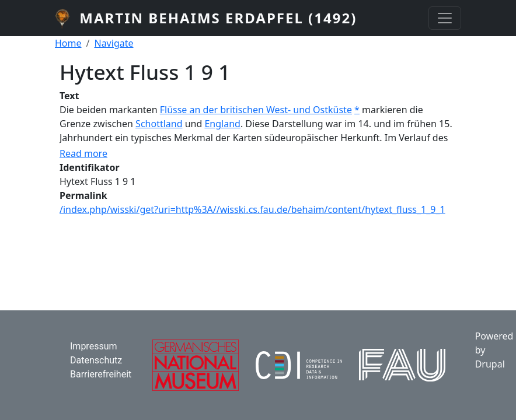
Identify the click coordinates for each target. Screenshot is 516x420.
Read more (83, 153)
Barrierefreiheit (101, 374)
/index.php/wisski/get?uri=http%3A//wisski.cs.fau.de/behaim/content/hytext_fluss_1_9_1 (252, 209)
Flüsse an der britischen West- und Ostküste (256, 110)
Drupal (490, 364)
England (222, 124)
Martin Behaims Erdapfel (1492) (218, 18)
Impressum (94, 346)
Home (68, 43)
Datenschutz (96, 360)
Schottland (159, 124)
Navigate (114, 43)
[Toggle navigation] (445, 18)
